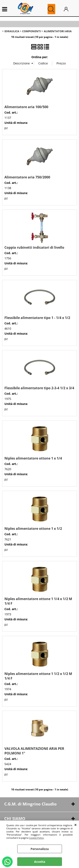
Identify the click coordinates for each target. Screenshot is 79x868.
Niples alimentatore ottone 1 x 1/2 (33, 529)
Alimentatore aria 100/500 (26, 107)
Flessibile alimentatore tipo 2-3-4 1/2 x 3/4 (39, 388)
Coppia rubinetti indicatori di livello (34, 247)
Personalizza (40, 849)
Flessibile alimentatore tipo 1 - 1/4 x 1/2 (37, 318)
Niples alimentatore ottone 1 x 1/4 (33, 458)
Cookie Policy (36, 838)
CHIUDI (76, 825)
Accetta (40, 862)
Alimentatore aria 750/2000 (27, 177)
